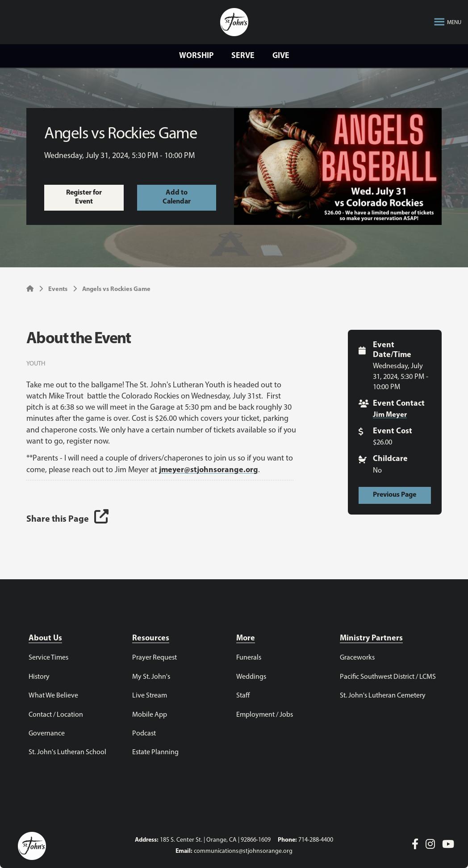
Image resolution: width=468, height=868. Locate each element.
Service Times (48, 658)
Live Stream (150, 696)
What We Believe (53, 696)
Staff (243, 696)
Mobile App (150, 715)
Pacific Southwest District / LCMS (388, 677)
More (246, 638)
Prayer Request (155, 658)
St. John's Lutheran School (67, 752)
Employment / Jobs (265, 715)
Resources (151, 638)
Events (58, 289)
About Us (45, 638)
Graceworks (357, 658)
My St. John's (151, 677)
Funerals (249, 658)
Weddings (251, 677)
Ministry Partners (371, 638)
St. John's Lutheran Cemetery (383, 696)
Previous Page (395, 495)
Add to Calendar (177, 197)
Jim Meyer (390, 415)
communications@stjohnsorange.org (243, 851)
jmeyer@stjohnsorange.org (209, 470)
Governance (47, 734)
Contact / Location (56, 715)
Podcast (144, 734)
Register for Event (84, 197)
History (39, 677)
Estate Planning (155, 752)
